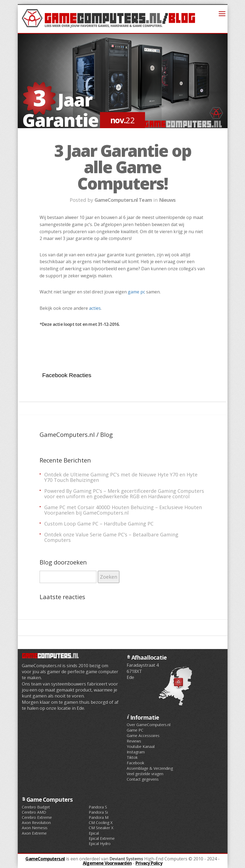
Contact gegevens (143, 779)
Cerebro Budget (36, 807)
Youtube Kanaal (141, 747)
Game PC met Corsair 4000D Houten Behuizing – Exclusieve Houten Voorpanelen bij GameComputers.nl (123, 510)
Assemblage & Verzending (150, 768)
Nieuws (167, 200)
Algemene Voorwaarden (107, 863)
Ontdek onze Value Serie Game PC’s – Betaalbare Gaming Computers (111, 537)
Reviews (134, 741)
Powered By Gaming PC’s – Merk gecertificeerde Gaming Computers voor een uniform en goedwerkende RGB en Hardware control (124, 494)
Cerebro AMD (34, 812)
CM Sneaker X (101, 828)
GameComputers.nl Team (123, 200)
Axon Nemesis (35, 828)
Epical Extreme (102, 838)
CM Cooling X (101, 823)
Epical (94, 833)
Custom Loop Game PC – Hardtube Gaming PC (99, 524)
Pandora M (99, 817)
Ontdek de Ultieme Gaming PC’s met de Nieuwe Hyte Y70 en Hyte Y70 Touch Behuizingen (121, 477)
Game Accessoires (143, 736)
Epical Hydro (100, 844)
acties (95, 308)
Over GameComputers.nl (149, 725)
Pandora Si (98, 812)
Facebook (135, 763)
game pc (136, 292)
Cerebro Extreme (37, 817)
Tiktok (132, 757)
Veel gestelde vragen (145, 774)
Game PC (135, 730)
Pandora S (98, 807)
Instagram (136, 752)
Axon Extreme (34, 833)
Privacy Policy (149, 863)
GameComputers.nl (45, 859)
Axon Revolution (36, 823)
